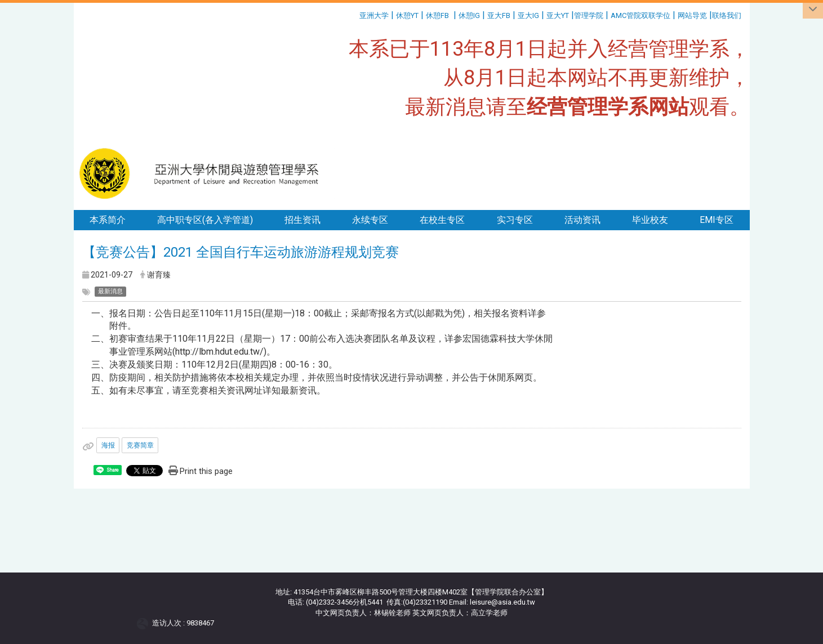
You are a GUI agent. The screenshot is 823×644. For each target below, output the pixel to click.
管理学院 (589, 15)
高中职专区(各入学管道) (205, 220)
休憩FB (437, 15)
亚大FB (499, 15)
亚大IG (528, 15)
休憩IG (469, 15)
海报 (108, 445)
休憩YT (407, 15)
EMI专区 (717, 220)
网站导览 (692, 15)
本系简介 (108, 220)
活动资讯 (582, 220)
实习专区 (515, 220)
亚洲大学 (374, 15)
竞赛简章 (140, 445)
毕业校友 (650, 220)
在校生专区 (442, 220)
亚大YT (558, 15)
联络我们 (728, 15)
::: (355, 14)
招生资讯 (302, 220)
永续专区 (370, 220)
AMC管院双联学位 (640, 15)
